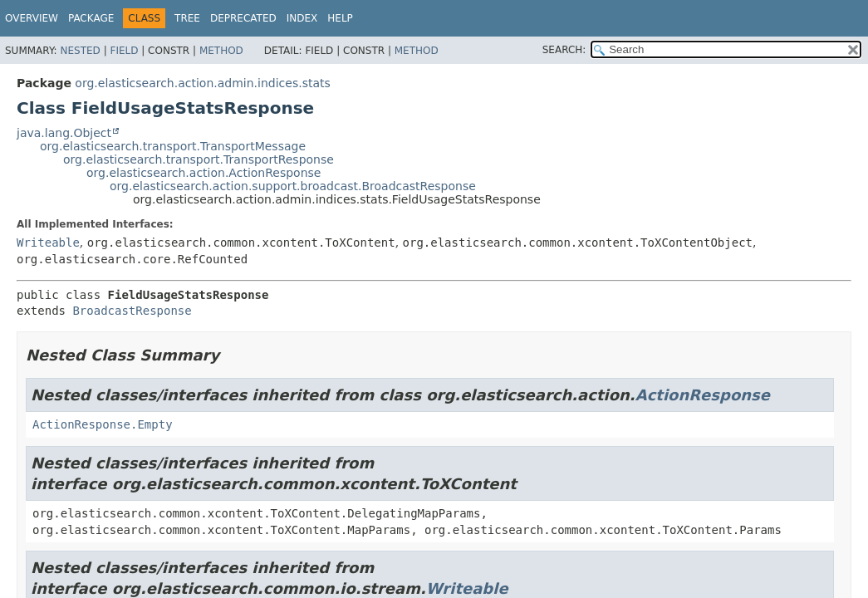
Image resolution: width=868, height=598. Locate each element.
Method (221, 51)
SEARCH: (564, 50)
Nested (80, 51)
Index (302, 18)
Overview (32, 18)
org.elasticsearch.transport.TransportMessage (173, 146)
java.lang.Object (64, 133)
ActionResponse (703, 395)
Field (124, 51)
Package (91, 18)
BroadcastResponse (132, 311)
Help (340, 18)
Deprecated (243, 18)
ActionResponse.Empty (103, 424)
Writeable (48, 243)
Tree (187, 18)
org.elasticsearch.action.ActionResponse (204, 173)
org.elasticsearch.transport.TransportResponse (199, 159)
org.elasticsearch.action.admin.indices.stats (202, 83)
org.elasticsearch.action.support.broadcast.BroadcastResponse (293, 186)
